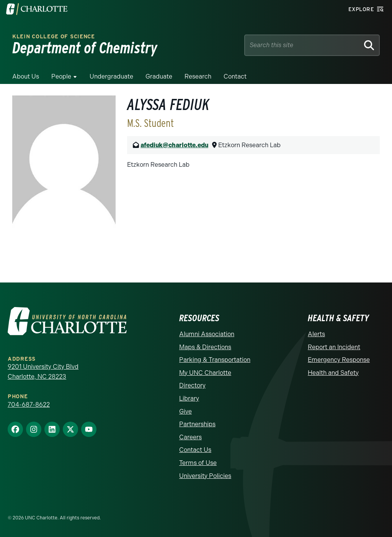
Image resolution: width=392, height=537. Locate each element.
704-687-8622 (29, 405)
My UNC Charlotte (205, 373)
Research (198, 76)
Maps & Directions (205, 347)
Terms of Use (198, 463)
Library (189, 398)
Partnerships (197, 424)
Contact (235, 76)
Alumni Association (207, 334)
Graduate (159, 76)
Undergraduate (111, 76)
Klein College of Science (54, 37)
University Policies (205, 476)
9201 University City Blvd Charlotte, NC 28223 (43, 372)
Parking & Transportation (215, 360)
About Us (26, 76)
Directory (192, 385)
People (61, 76)
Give (185, 411)
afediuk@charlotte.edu (174, 145)
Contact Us (195, 450)
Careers (190, 437)
